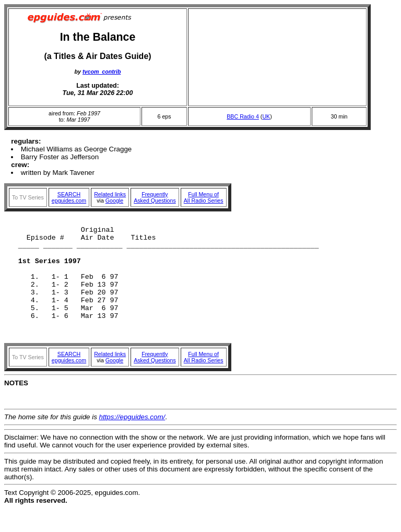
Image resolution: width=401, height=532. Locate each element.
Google (114, 200)
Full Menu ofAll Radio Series (204, 197)
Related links (110, 194)
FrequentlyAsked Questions (155, 197)
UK (266, 116)
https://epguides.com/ (132, 440)
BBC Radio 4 (243, 116)
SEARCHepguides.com (69, 197)
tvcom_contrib (102, 72)
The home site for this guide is (52, 440)
